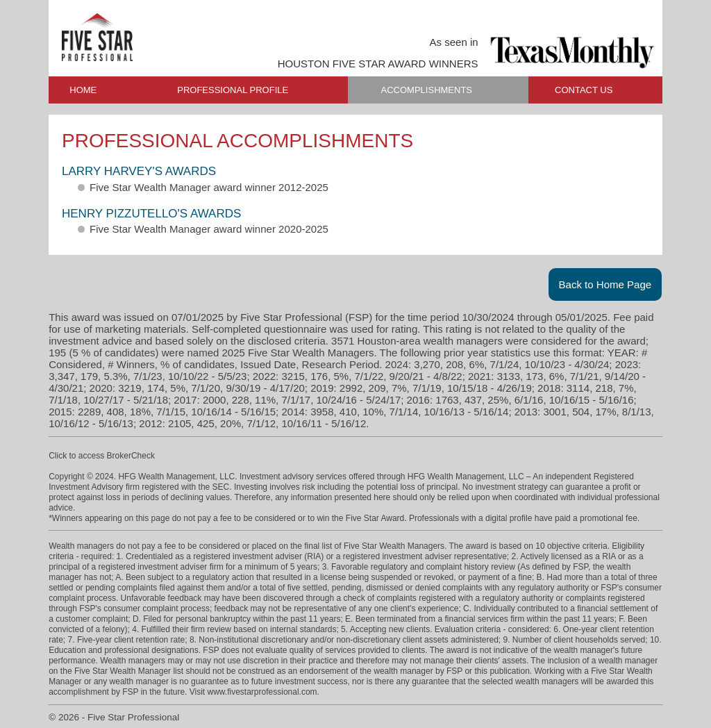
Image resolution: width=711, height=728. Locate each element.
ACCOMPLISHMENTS (427, 90)
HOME (83, 90)
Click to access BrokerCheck (102, 456)
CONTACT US (584, 90)
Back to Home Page (605, 284)
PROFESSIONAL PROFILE (233, 90)
